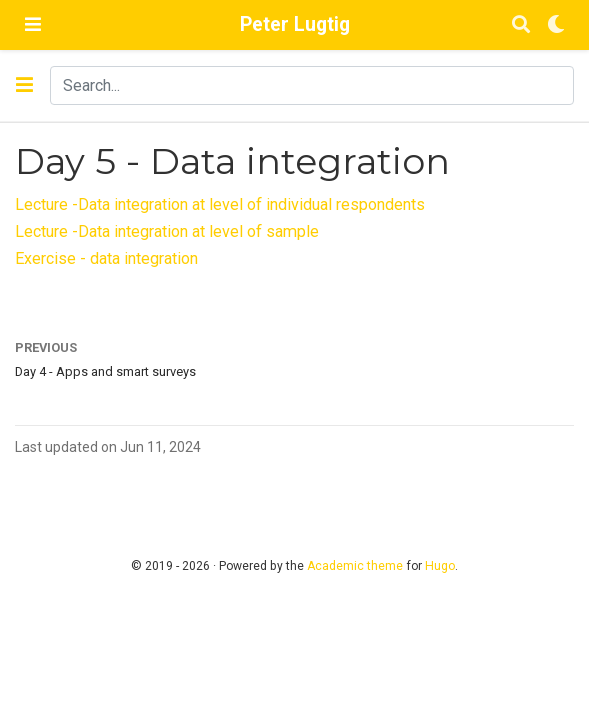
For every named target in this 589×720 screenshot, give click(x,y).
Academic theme (355, 566)
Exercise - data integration (106, 258)
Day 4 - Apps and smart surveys (105, 371)
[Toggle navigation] (33, 24)
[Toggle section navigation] (24, 85)
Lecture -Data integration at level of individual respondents (220, 204)
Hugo (440, 566)
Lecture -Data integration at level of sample (167, 231)
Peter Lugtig (295, 24)
